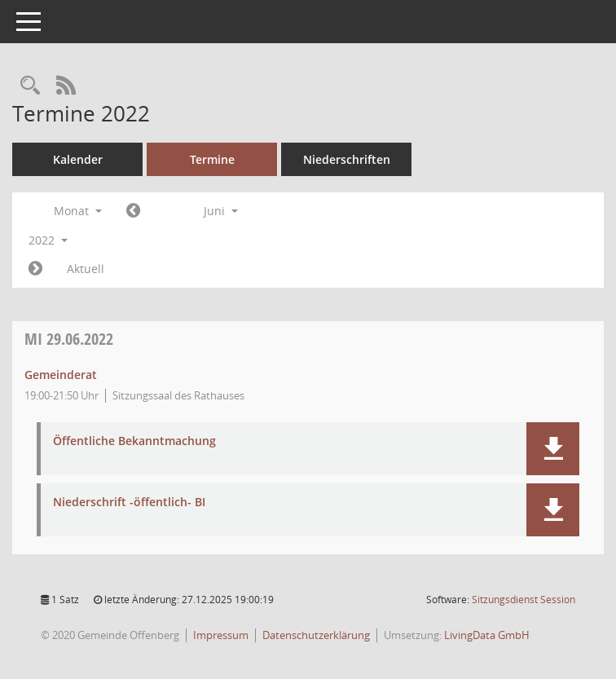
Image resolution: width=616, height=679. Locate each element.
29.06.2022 (69, 339)
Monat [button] (78, 211)
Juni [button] (221, 211)
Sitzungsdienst (524, 600)
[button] (553, 449)
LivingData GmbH (487, 635)
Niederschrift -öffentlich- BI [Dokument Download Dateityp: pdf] (129, 503)
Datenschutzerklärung (316, 635)
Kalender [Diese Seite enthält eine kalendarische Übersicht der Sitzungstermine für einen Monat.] (78, 159)
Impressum (221, 635)
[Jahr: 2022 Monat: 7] (35, 269)
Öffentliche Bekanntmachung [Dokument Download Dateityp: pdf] (134, 441)
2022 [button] (48, 240)
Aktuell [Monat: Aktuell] (86, 269)
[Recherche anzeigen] (30, 86)
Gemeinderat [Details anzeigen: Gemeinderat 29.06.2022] (61, 375)
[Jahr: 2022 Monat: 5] (133, 211)
